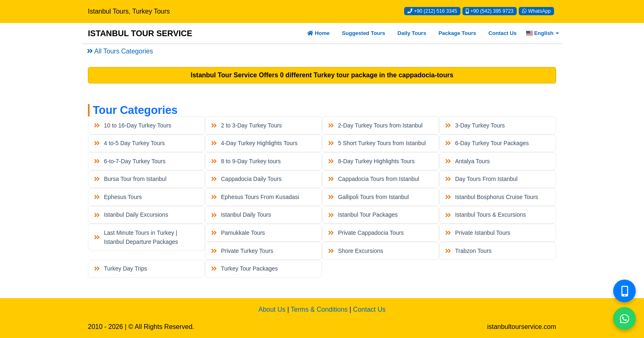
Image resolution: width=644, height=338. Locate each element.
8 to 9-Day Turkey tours (246, 161)
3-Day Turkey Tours (475, 125)
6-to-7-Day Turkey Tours (130, 161)
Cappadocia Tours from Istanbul (374, 179)
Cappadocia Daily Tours (246, 179)
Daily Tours (412, 33)
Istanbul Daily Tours (241, 215)
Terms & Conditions (319, 309)
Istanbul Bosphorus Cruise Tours (492, 197)
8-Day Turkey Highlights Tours (371, 161)
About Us (272, 309)
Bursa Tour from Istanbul (130, 179)
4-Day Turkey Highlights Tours (254, 143)
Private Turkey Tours (242, 251)
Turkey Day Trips (121, 269)
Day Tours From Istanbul (481, 179)
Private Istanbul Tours (478, 233)
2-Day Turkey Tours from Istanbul (375, 125)
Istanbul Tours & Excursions (485, 215)
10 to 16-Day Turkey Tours (133, 125)
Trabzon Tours (468, 251)
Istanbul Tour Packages (363, 215)
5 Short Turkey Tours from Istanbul (377, 143)
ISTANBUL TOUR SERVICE (140, 33)
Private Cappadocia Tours (366, 233)
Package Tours (458, 33)
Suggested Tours (364, 33)
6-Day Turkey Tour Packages (487, 143)
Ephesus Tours (118, 197)
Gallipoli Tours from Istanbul (368, 197)
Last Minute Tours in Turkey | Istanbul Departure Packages (136, 237)
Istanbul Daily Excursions (131, 215)
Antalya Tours (467, 161)
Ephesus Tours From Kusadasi (255, 197)
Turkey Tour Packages (244, 269)
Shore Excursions (355, 251)
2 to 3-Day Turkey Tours (246, 125)
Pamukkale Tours (238, 233)
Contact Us (503, 33)
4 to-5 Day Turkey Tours (129, 143)
